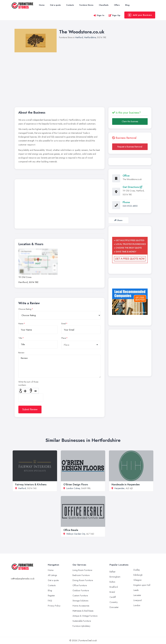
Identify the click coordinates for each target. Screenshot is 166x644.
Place (64, 338)
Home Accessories (81, 606)
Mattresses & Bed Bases (83, 611)
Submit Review (30, 409)
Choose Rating (25, 309)
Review (21, 353)
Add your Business (140, 15)
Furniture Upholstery (81, 626)
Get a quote (55, 5)
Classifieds (104, 5)
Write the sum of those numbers (28, 383)
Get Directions (132, 187)
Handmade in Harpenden (126, 485)
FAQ (50, 601)
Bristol (112, 592)
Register (51, 596)
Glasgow (138, 580)
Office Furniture (80, 585)
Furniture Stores (86, 5)
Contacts (70, 5)
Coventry (114, 602)
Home (42, 5)
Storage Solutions (80, 601)
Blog (127, 5)
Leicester (137, 595)
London (137, 605)
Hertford (79, 37)
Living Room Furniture (82, 570)
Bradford (114, 587)
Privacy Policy (54, 606)
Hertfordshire (90, 37)
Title (20, 338)
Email (64, 324)
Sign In (99, 15)
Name (21, 324)
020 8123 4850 (130, 206)
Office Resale (71, 530)
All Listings (52, 575)
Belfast (112, 572)
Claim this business (130, 121)
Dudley (137, 570)
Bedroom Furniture (81, 575)
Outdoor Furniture (81, 590)
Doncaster (114, 607)
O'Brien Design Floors (76, 485)
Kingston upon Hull (142, 585)
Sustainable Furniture (82, 621)
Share (118, 220)
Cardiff (113, 597)
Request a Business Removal (130, 147)
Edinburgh (138, 575)
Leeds (136, 590)
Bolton (112, 582)
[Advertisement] (60, 205)
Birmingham (115, 577)
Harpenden (119, 488)
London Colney (73, 488)
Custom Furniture (80, 596)
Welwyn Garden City (76, 534)
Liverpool (138, 600)
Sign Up (114, 15)
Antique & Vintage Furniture (85, 616)
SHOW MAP (38, 262)
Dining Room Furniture (83, 580)
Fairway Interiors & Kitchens (31, 485)
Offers (117, 5)
